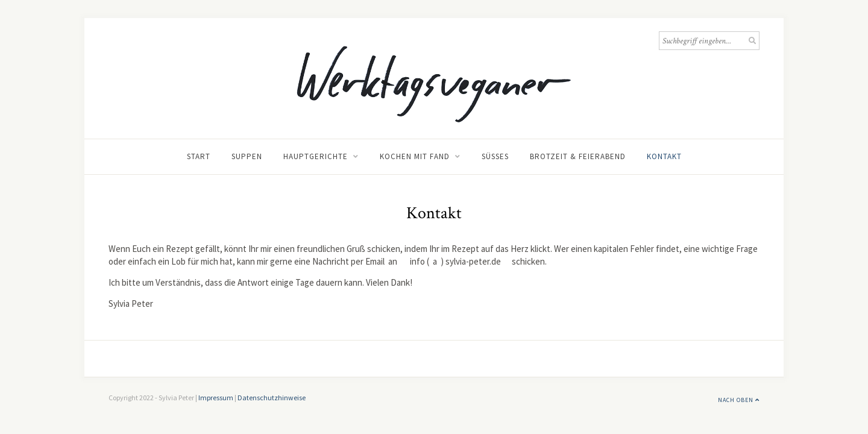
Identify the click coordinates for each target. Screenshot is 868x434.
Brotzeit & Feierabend (578, 156)
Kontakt (664, 156)
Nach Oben (739, 400)
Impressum (216, 398)
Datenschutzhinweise (272, 398)
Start (199, 156)
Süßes (495, 156)
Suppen (247, 156)
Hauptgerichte (316, 156)
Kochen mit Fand (415, 156)
